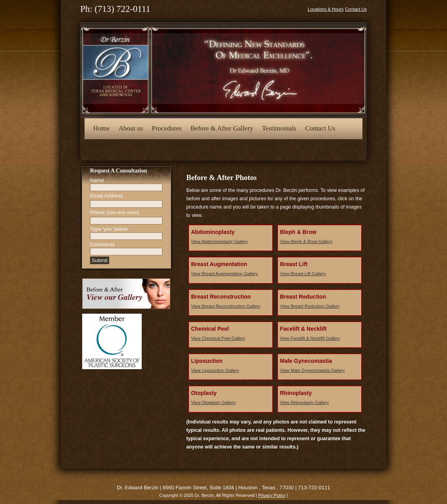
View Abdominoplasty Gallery (220, 241)
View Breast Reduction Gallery (310, 306)
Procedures (167, 128)
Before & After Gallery (222, 128)
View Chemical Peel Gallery (218, 338)
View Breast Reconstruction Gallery (226, 306)
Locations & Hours (326, 9)
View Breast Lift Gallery (303, 274)
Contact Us (356, 9)
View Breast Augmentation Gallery (224, 274)
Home (102, 128)
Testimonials (279, 128)
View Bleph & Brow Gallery (306, 241)
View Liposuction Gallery (215, 370)
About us (131, 128)
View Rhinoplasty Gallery (304, 402)
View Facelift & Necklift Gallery (310, 338)
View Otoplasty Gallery (213, 402)
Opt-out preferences (120, 149)
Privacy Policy (272, 495)
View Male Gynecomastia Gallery (312, 370)
